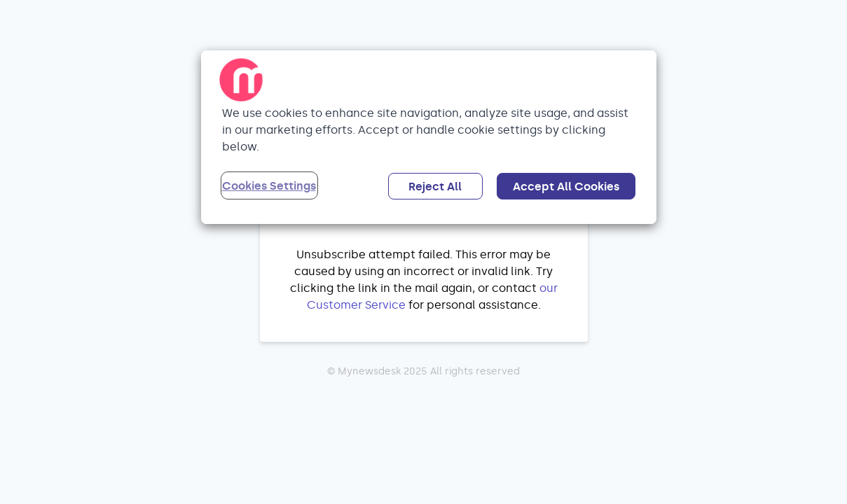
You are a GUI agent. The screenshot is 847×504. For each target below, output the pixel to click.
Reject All (435, 187)
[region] (429, 137)
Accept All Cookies (566, 187)
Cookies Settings (269, 186)
